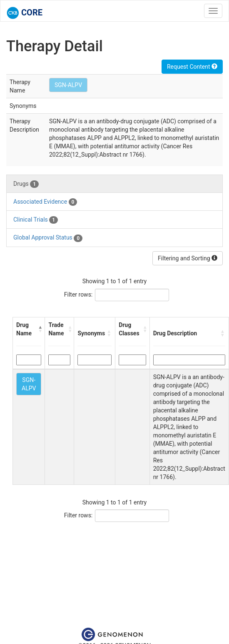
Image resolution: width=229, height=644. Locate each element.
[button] (40, 329)
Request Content (192, 67)
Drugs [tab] (26, 184)
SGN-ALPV (68, 85)
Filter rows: (78, 295)
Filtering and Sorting (188, 258)
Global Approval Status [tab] (48, 238)
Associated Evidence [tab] (45, 202)
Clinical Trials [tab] (36, 220)
